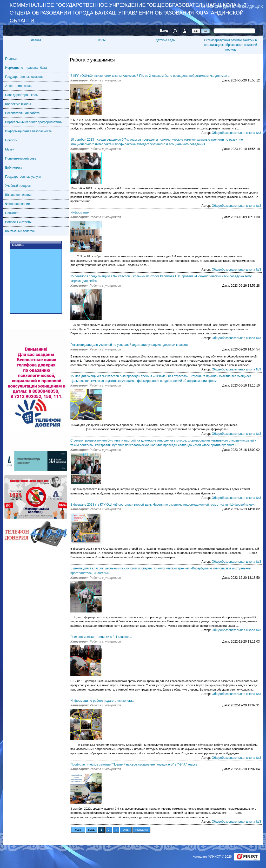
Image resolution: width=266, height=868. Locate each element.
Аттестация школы (19, 86)
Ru (206, 31)
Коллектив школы (18, 104)
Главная (36, 40)
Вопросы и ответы (18, 222)
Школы (101, 40)
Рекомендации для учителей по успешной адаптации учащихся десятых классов (129, 345)
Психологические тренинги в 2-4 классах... (101, 637)
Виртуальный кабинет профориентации (34, 122)
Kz (196, 31)
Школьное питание (19, 195)
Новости (11, 140)
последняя (141, 830)
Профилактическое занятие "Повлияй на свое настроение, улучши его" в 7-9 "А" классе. (134, 764)
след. (126, 830)
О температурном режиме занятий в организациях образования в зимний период (230, 45)
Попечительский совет (21, 159)
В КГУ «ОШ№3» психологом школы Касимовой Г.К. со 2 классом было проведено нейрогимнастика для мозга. (150, 76)
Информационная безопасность (28, 131)
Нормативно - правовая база (26, 68)
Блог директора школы (22, 95)
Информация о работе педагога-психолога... (102, 701)
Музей (10, 149)
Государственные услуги (23, 177)
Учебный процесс (18, 186)
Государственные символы (25, 77)
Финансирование (18, 204)
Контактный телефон (20, 231)
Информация (80, 212)
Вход (164, 31)
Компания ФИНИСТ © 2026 (212, 857)
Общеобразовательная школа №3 (236, 133)
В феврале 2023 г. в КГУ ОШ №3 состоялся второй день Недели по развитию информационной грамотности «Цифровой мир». (162, 505)
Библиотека (14, 168)
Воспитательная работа (22, 113)
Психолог (12, 213)
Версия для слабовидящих (235, 6)
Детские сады (165, 40)
